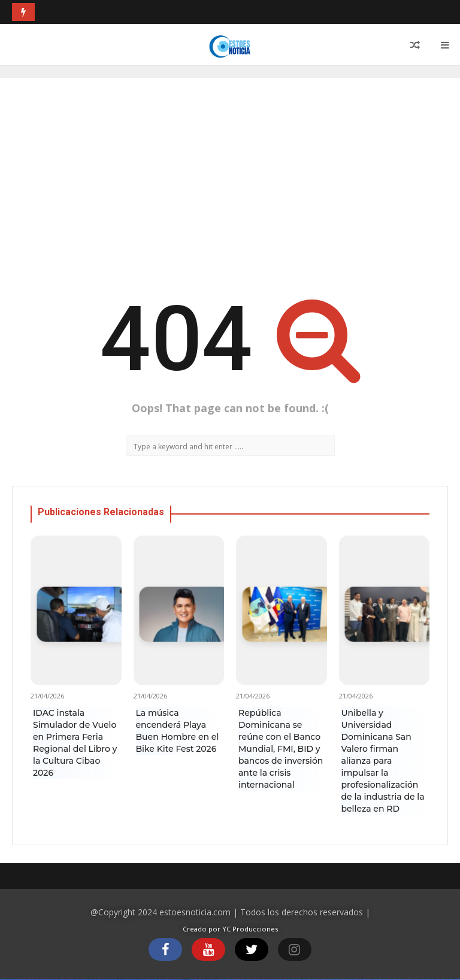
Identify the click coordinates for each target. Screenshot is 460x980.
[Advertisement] (230, 180)
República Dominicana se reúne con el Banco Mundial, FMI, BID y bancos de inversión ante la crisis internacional (281, 749)
